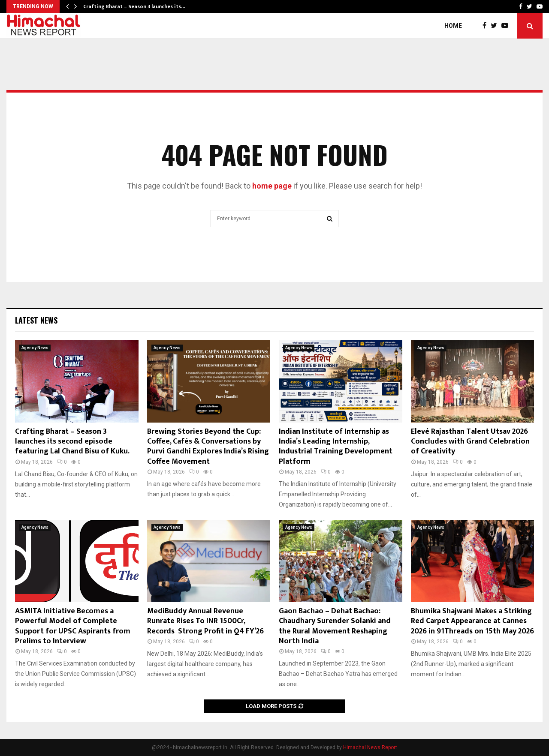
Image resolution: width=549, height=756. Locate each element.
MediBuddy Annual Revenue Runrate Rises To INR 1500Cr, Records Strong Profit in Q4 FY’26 (205, 621)
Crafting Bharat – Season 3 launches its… (134, 6)
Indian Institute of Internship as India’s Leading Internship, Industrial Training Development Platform (336, 447)
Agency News (35, 348)
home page (272, 186)
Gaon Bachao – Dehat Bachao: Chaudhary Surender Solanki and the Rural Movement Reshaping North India (335, 626)
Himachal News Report (370, 747)
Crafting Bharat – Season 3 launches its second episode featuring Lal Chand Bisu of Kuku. (72, 442)
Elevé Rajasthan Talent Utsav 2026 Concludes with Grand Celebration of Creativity (470, 442)
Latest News (36, 320)
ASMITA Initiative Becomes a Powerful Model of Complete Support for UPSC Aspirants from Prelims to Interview (73, 626)
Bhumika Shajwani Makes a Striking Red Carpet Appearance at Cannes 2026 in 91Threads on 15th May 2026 (472, 621)
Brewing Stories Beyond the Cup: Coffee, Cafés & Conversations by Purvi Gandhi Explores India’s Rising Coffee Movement (208, 447)
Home (453, 26)
